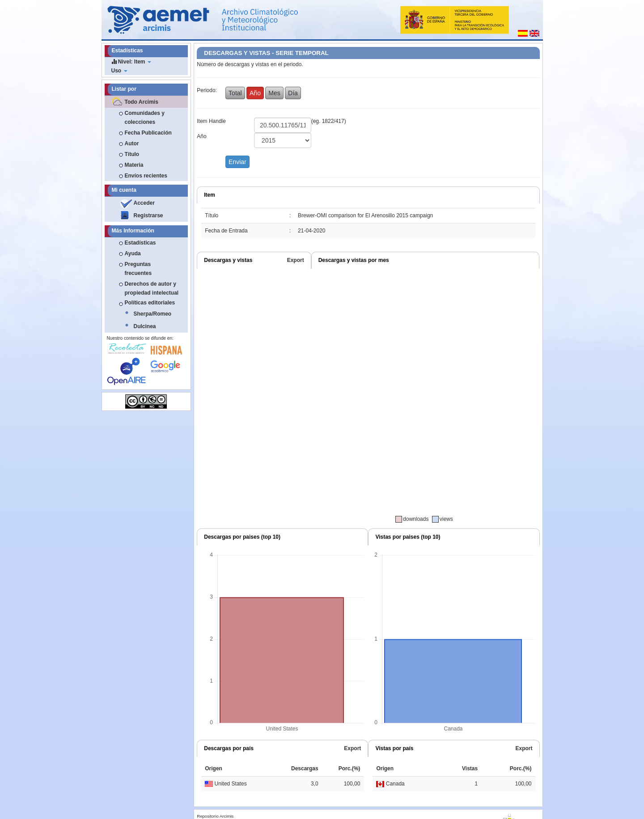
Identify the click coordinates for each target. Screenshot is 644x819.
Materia (134, 165)
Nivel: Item (131, 61)
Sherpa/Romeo (153, 314)
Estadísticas (140, 243)
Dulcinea (145, 326)
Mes (274, 93)
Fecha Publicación (148, 133)
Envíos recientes (146, 176)
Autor (132, 144)
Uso (119, 71)
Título (132, 154)
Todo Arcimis (142, 102)
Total (235, 93)
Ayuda (133, 253)
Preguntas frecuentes (138, 269)
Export (296, 260)
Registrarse (148, 215)
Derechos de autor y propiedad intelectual (152, 288)
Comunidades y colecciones (145, 118)
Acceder (144, 203)
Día (293, 93)
